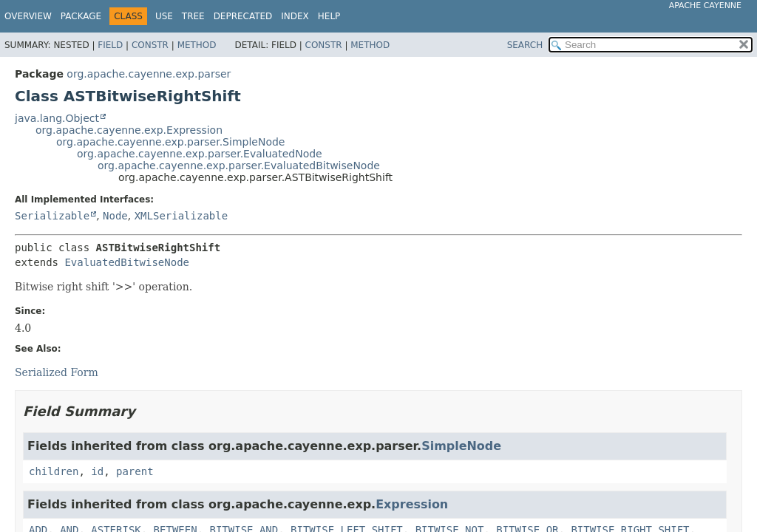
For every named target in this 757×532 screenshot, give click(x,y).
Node (115, 216)
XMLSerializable (181, 216)
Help (329, 16)
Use (164, 16)
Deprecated (243, 16)
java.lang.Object (57, 118)
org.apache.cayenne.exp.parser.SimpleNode (170, 142)
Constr (150, 45)
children (54, 471)
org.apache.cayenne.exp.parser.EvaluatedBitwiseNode (239, 166)
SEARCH (525, 45)
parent (135, 471)
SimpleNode (461, 446)
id (97, 471)
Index (295, 16)
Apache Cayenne (705, 6)
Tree (193, 16)
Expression (412, 504)
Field (110, 45)
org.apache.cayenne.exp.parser (149, 74)
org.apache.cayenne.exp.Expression (129, 130)
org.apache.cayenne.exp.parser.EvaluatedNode (200, 154)
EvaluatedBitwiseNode (127, 262)
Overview (28, 16)
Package (81, 16)
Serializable (52, 216)
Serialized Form (57, 372)
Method (197, 45)
